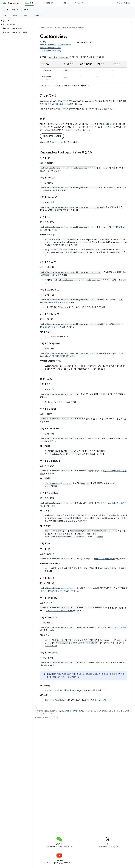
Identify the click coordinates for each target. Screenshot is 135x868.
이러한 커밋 (111, 394)
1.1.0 (65, 77)
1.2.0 (66, 71)
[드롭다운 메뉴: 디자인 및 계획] (57, 3)
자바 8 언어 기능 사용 (62, 677)
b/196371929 (81, 521)
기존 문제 (110, 127)
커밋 (54, 190)
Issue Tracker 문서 (59, 142)
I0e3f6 (72, 521)
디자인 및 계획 (48, 3)
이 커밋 (58, 210)
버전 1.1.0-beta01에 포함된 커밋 (60, 611)
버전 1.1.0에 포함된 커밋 (104, 559)
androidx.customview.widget (51, 51)
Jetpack (24, 10)
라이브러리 (82, 28)
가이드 (15, 16)
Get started (9, 10)
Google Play (80, 3)
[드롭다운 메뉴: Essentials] (37, 3)
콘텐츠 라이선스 (70, 711)
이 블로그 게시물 (60, 245)
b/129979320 (51, 646)
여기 (124, 663)
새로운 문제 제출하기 (52, 136)
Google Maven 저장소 (61, 104)
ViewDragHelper (79, 690)
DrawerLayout (85, 643)
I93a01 (112, 483)
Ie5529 (100, 537)
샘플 (26, 16)
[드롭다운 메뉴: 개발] (69, 3)
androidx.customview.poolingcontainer (55, 45)
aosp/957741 (105, 700)
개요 (4, 16)
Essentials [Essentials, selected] (29, 3)
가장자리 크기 (50, 690)
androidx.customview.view (50, 48)
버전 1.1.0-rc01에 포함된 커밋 (55, 591)
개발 (64, 3)
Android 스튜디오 (123, 3)
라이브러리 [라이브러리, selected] (38, 16)
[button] (16, 21)
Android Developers (47, 28)
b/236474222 (50, 486)
